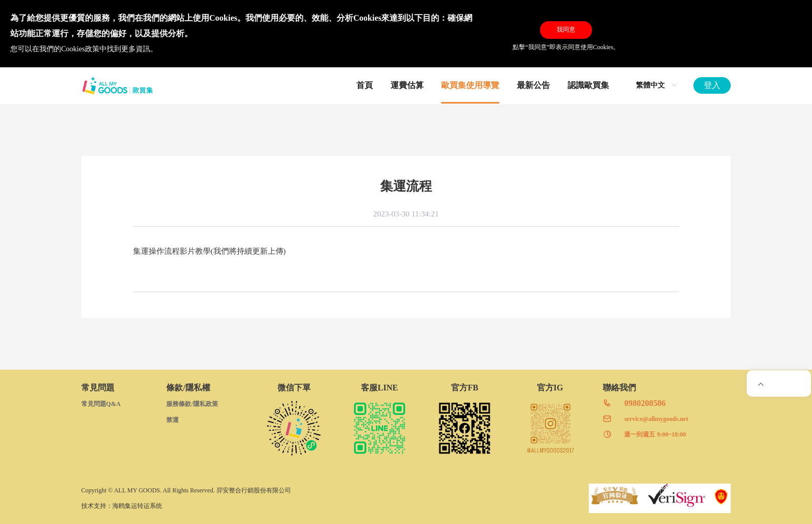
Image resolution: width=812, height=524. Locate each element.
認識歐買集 (588, 85)
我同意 (566, 30)
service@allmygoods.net (656, 419)
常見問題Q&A (101, 404)
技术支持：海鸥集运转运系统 (122, 506)
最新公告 (533, 85)
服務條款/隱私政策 (192, 404)
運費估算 (407, 85)
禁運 (172, 420)
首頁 (365, 85)
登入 (712, 85)
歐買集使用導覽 (470, 85)
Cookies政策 (80, 49)
